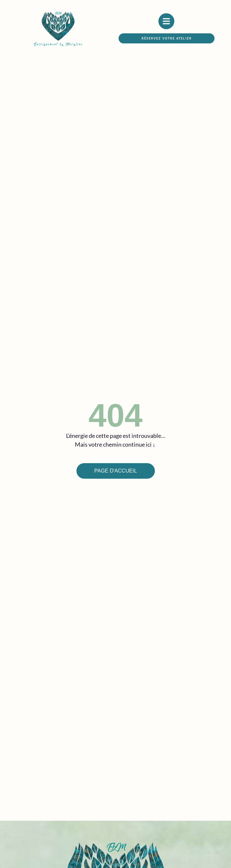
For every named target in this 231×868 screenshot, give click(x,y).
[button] (167, 38)
